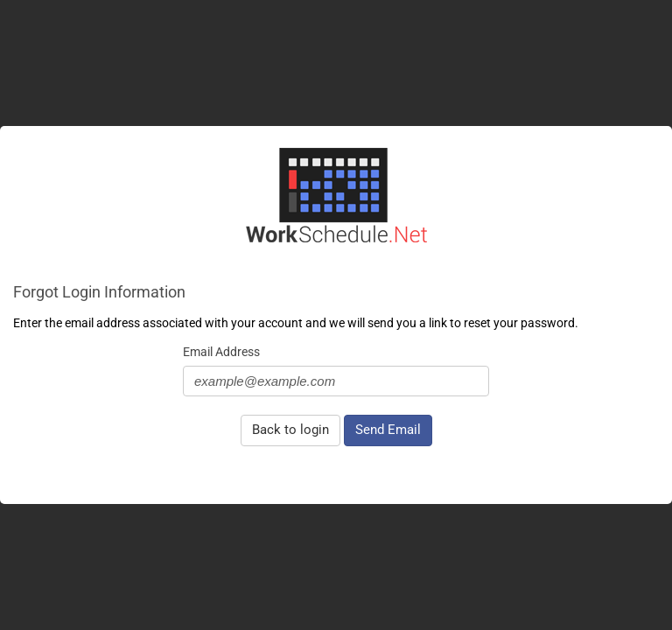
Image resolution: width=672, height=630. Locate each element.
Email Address (221, 352)
